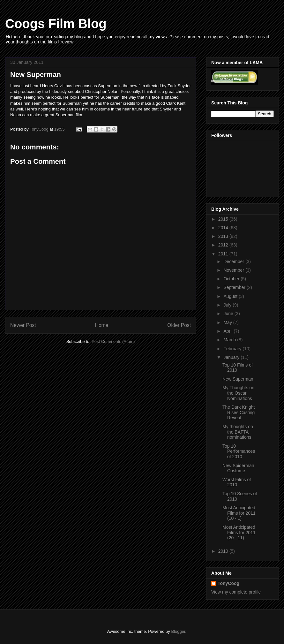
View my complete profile (236, 592)
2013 (224, 236)
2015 (224, 219)
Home (102, 325)
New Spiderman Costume (238, 468)
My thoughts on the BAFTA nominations (238, 432)
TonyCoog (40, 129)
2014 (224, 228)
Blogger (178, 631)
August (231, 296)
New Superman (238, 379)
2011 (224, 254)
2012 (224, 245)
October (232, 279)
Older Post (179, 325)
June (229, 314)
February (233, 349)
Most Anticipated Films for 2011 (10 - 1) (239, 513)
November (234, 270)
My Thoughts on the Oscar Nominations (238, 393)
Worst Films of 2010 (237, 482)
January (232, 357)
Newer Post (23, 325)
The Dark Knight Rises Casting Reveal (239, 413)
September (235, 287)
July (228, 305)
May (228, 322)
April (228, 331)
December (234, 261)
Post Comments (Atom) (113, 341)
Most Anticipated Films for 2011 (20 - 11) (239, 533)
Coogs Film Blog (56, 24)
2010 (224, 551)
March (230, 340)
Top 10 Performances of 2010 (239, 451)
